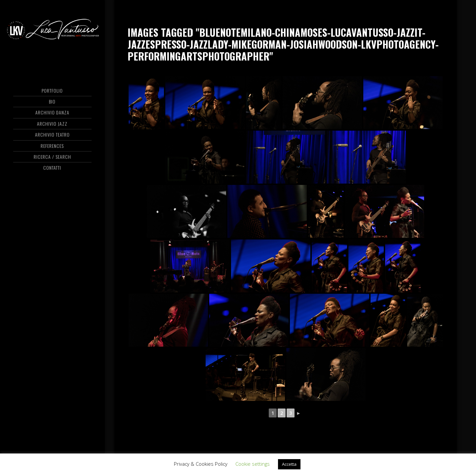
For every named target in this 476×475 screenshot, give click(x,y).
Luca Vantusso (52, 31)
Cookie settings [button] (253, 464)
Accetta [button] (289, 464)
